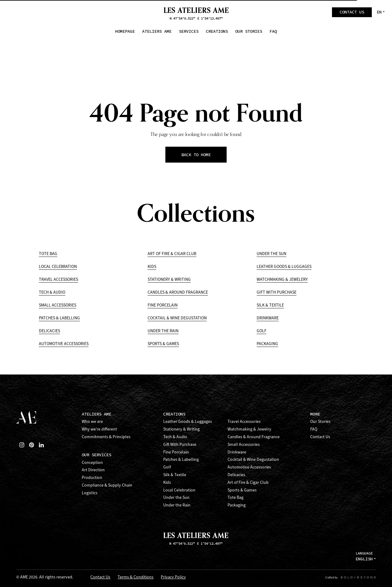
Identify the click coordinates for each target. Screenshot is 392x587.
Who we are (92, 421)
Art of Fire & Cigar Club (172, 254)
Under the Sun (271, 254)
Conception (92, 463)
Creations (174, 414)
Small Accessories (58, 305)
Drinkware (268, 318)
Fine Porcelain (163, 305)
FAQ (314, 429)
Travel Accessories (58, 279)
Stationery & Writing (169, 279)
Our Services (96, 455)
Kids (152, 267)
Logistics (90, 493)
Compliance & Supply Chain (107, 485)
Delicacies (49, 331)
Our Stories (320, 421)
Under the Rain (163, 331)
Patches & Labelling (59, 318)
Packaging (267, 344)
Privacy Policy (173, 577)
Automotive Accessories (64, 344)
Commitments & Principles (106, 437)
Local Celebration (58, 267)
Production (92, 478)
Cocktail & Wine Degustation (177, 318)
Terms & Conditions (136, 577)
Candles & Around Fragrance (178, 292)
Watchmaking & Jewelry (249, 429)
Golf (262, 331)
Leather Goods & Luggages (284, 267)
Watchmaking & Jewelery (282, 279)
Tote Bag (48, 254)
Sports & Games (163, 344)
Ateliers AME (96, 414)
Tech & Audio (52, 292)
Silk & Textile (270, 305)
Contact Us (320, 437)
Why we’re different (99, 429)
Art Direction (93, 470)
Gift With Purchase (277, 292)
